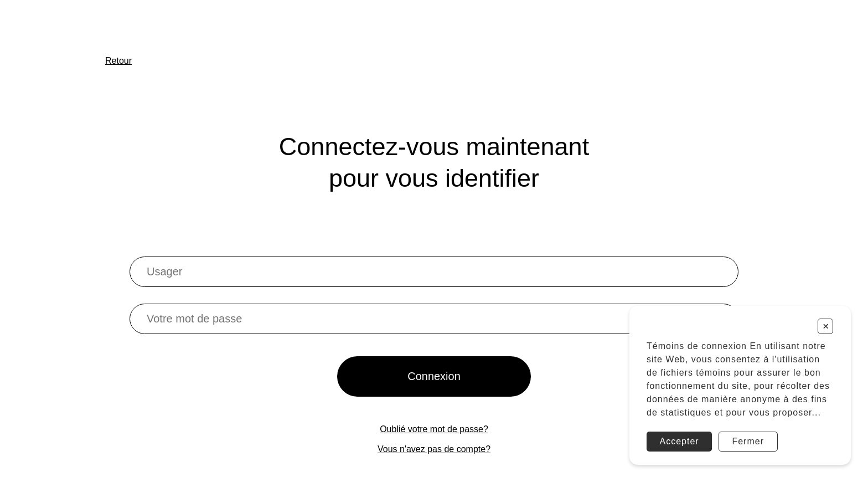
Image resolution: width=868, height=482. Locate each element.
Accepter (680, 441)
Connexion (434, 376)
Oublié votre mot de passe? (434, 429)
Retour (118, 61)
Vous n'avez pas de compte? (434, 449)
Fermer (748, 441)
